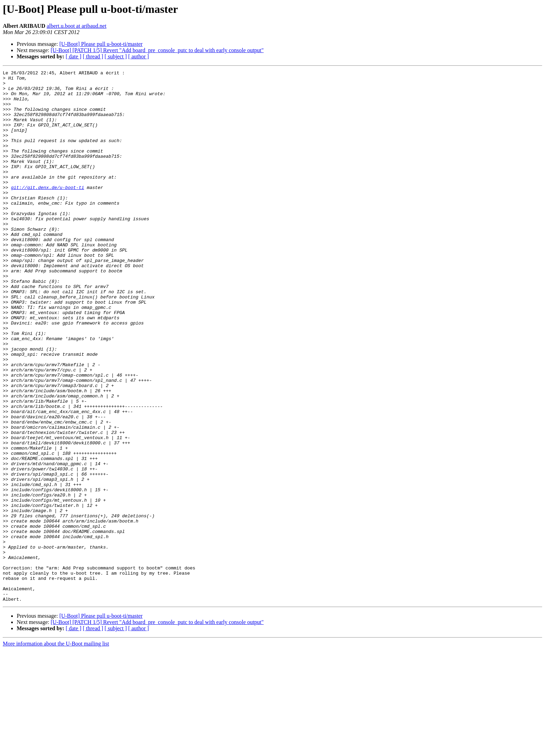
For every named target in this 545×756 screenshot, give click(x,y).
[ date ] (74, 56)
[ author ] (139, 56)
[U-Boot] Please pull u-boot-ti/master (101, 44)
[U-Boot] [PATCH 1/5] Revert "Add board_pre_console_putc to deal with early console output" (157, 50)
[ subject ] (116, 56)
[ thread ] (93, 56)
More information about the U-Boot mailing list (56, 750)
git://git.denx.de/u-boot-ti (47, 211)
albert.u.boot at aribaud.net (76, 26)
